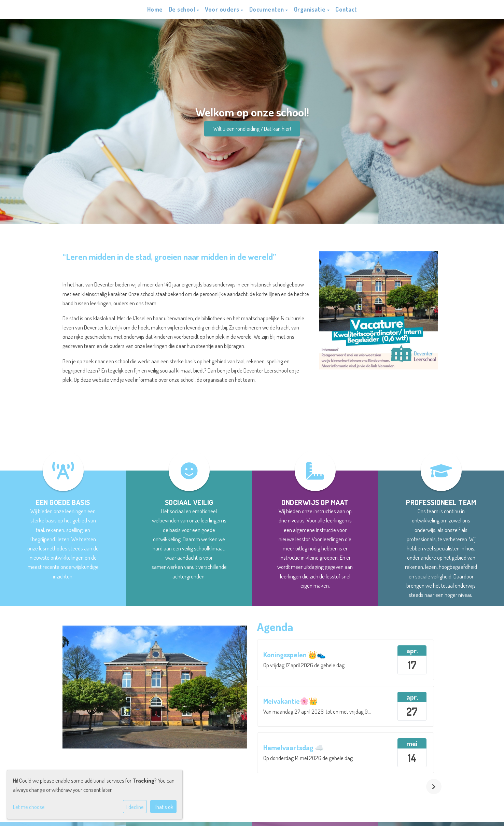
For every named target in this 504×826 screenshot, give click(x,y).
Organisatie (311, 9)
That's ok (164, 807)
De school (183, 9)
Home (155, 9)
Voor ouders (223, 9)
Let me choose (29, 807)
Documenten (268, 9)
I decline (135, 807)
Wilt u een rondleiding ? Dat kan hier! (252, 129)
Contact (346, 9)
